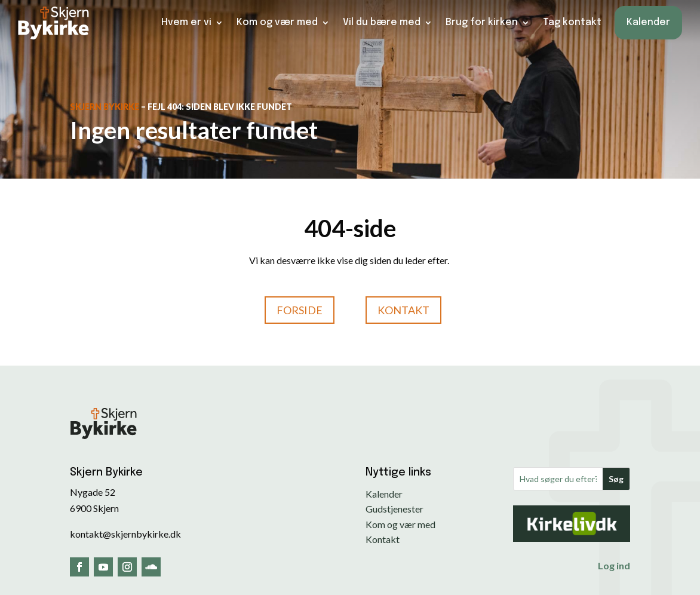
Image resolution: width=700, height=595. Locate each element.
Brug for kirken (482, 22)
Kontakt (403, 310)
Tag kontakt (572, 22)
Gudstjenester (394, 509)
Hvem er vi (186, 22)
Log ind (614, 565)
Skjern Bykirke (105, 107)
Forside (300, 310)
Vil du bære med (382, 22)
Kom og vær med (277, 22)
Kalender (648, 22)
